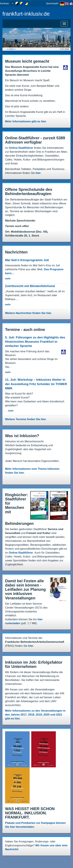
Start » (13, 49)
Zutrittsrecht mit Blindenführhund (30, 286)
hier (38, 173)
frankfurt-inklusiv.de (26, 14)
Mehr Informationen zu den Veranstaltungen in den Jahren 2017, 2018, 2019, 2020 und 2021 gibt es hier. (35, 715)
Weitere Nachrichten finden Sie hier (28, 313)
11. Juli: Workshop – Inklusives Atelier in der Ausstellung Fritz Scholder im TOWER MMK (36, 384)
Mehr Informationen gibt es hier (26, 121)
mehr (8, 279)
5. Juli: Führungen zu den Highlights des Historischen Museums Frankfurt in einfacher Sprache (35, 342)
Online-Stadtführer (21, 148)
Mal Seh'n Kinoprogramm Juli (27, 260)
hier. (31, 646)
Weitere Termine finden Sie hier (25, 419)
